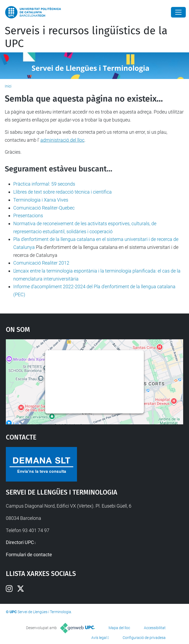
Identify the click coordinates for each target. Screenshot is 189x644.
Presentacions (28, 216)
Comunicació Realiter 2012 (41, 263)
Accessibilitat (155, 628)
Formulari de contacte (29, 555)
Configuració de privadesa (144, 638)
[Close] (178, 12)
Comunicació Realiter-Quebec (44, 208)
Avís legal (99, 638)
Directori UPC (20, 542)
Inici (8, 86)
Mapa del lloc (119, 628)
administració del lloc (62, 140)
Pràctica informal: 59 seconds (44, 184)
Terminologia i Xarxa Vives (41, 200)
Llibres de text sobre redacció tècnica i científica (63, 192)
